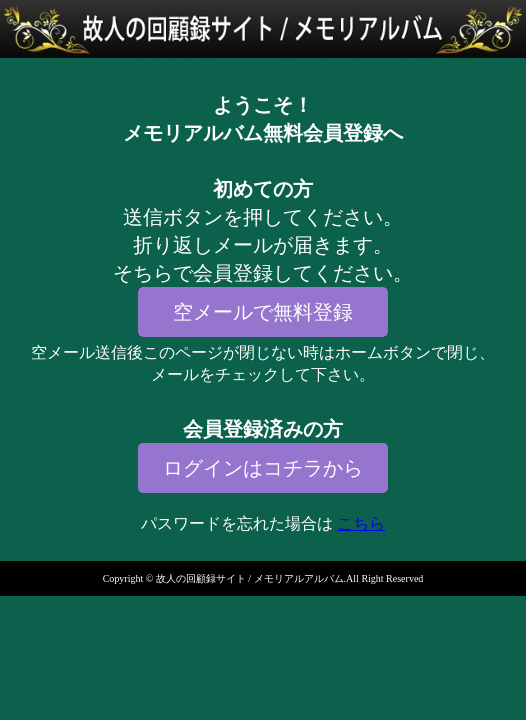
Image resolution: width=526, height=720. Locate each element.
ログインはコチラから (263, 468)
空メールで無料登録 (263, 312)
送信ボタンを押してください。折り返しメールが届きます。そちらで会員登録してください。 (263, 245)
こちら (361, 523)
